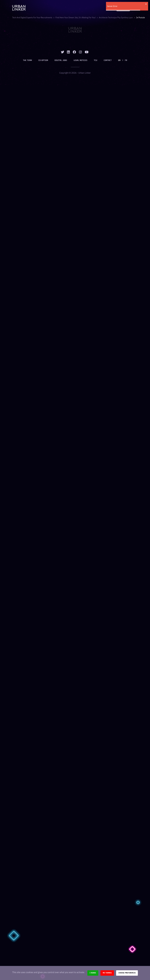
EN (119, 60)
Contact (108, 60)
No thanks (107, 973)
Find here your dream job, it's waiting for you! (76, 18)
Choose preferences (127, 973)
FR (126, 60)
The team (27, 60)
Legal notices (80, 60)
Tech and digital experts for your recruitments (32, 18)
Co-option (43, 60)
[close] (146, 4)
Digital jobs (61, 60)
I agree (93, 973)
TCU (96, 60)
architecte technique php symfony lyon (116, 18)
